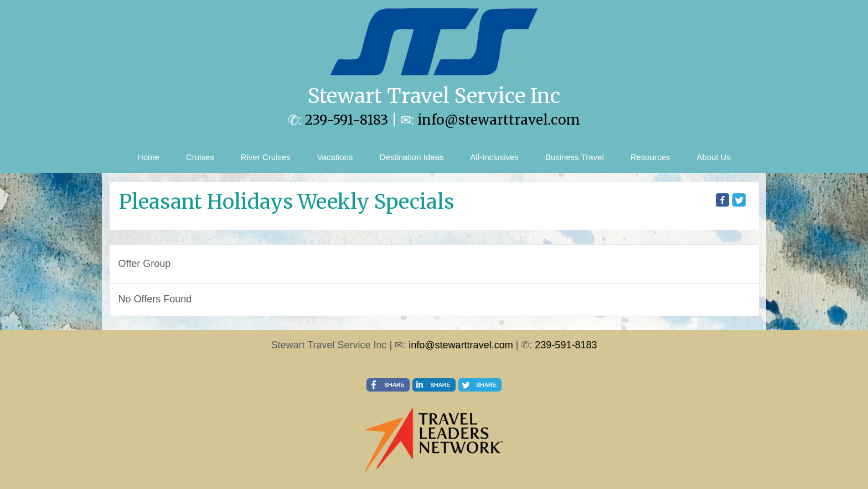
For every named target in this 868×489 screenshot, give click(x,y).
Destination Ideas (411, 157)
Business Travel (575, 157)
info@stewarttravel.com (499, 120)
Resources (650, 157)
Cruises (200, 157)
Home (148, 157)
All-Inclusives (494, 157)
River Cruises (266, 157)
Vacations (335, 157)
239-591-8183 (347, 120)
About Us (714, 157)
